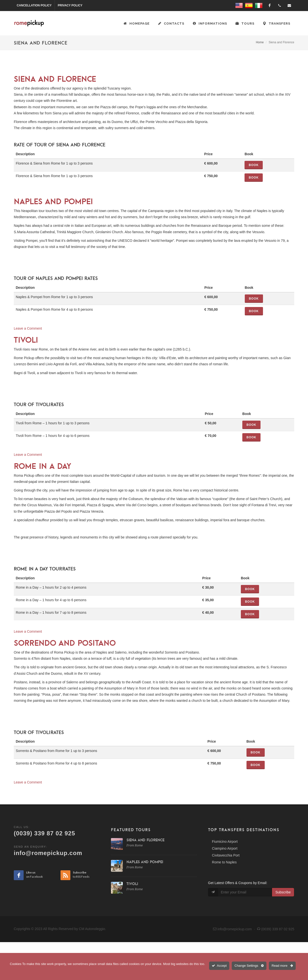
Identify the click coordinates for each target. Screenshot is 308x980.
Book (254, 165)
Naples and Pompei (53, 201)
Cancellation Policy (34, 5)
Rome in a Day (42, 466)
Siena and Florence (55, 79)
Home (260, 42)
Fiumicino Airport (225, 842)
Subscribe (283, 892)
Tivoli (26, 340)
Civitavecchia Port (226, 855)
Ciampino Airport (225, 848)
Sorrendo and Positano (65, 643)
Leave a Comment (28, 328)
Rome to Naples (224, 862)
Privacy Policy (70, 5)
